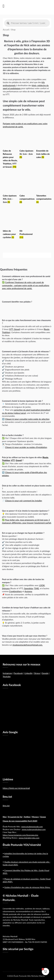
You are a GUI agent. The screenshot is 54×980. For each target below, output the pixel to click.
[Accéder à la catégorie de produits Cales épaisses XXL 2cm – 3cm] (10, 190)
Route (46, 457)
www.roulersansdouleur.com (34, 829)
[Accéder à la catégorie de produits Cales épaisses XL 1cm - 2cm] (27, 146)
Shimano (6, 588)
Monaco (35, 817)
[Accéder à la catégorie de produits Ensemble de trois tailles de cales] (44, 146)
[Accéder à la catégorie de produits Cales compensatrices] (27, 190)
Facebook (18, 673)
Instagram (7, 673)
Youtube (7, 676)
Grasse (43, 817)
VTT (13, 460)
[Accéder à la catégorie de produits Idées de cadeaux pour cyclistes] (10, 226)
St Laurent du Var (15, 817)
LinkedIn (28, 673)
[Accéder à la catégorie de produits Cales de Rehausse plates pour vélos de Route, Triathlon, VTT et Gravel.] (10, 150)
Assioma (28, 591)
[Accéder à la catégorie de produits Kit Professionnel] (27, 226)
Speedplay (29, 588)
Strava (37, 673)
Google (45, 673)
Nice (5, 817)
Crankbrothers (15, 591)
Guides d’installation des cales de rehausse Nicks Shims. (27, 887)
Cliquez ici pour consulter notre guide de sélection (27, 419)
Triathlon (6, 460)
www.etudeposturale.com (32, 827)
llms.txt (6, 806)
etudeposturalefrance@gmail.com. (28, 645)
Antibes (27, 817)
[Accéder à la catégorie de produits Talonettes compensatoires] (44, 190)
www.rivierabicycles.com (29, 838)
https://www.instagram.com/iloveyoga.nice (20, 835)
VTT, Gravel (15, 329)
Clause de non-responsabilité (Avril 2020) (20, 821)
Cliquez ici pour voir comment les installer (24, 501)
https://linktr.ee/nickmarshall (16, 788)
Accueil (6, 30)
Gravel (18, 460)
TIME (37, 588)
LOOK (42, 585)
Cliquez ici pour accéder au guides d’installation (26, 447)
